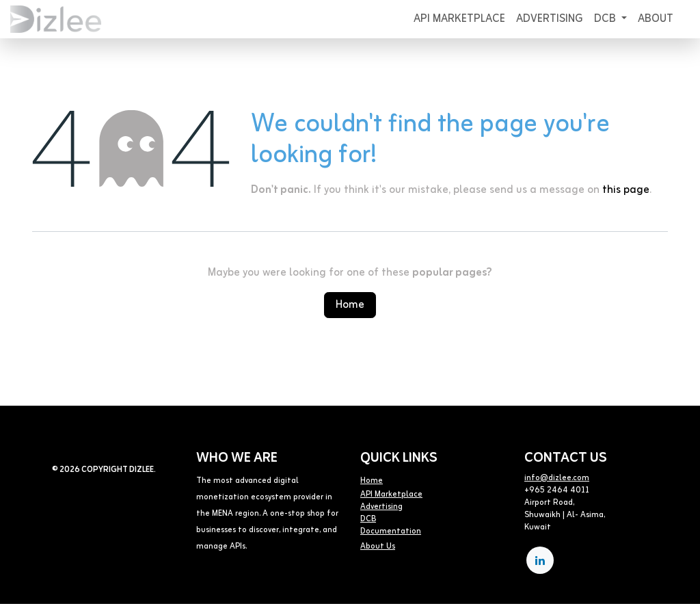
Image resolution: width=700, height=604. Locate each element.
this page (626, 190)
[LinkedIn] (540, 560)
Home (350, 305)
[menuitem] (459, 19)
